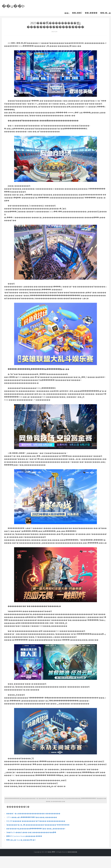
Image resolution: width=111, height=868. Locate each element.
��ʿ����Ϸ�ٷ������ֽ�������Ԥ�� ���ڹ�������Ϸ (36, 829)
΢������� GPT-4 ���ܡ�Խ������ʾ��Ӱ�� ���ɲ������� (32, 817)
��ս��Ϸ (13, 6)
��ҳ (67, 13)
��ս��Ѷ (77, 13)
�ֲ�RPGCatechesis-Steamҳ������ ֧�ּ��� (24, 836)
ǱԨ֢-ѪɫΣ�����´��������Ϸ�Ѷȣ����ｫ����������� (36, 821)
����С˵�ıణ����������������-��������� (33, 814)
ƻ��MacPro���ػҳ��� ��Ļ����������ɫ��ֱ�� (31, 832)
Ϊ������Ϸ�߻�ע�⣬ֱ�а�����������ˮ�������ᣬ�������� (38, 825)
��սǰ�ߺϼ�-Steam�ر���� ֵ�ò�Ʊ (21, 840)
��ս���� (91, 13)
